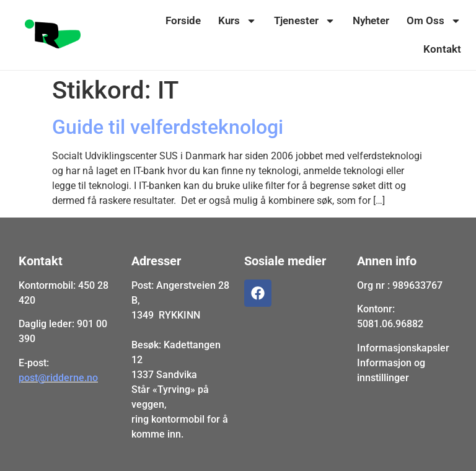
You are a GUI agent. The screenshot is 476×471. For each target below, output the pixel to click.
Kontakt (442, 49)
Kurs (237, 21)
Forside (183, 20)
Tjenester (305, 21)
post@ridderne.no (58, 378)
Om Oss (434, 21)
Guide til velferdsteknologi (168, 127)
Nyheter (371, 20)
